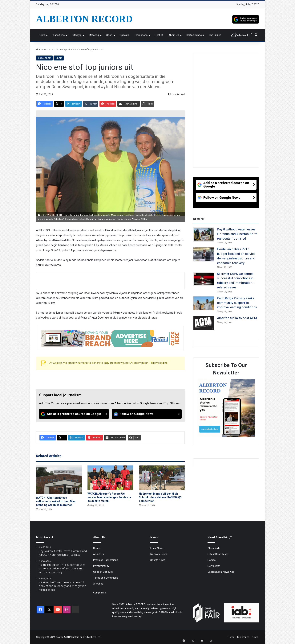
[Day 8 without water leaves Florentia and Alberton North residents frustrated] (204, 234)
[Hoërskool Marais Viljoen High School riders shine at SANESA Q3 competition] (162, 478)
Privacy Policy (101, 566)
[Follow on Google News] (147, 414)
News (42, 35)
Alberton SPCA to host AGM (237, 318)
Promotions (141, 35)
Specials (125, 35)
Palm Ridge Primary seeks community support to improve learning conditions (237, 303)
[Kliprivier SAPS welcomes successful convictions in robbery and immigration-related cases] (204, 279)
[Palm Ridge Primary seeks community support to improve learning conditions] (204, 303)
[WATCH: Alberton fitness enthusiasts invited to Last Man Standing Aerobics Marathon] (59, 480)
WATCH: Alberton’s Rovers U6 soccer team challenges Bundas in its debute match (109, 497)
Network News (159, 554)
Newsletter (214, 566)
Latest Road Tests (218, 554)
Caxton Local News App (221, 572)
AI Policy (98, 584)
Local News (157, 548)
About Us (174, 35)
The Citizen (215, 35)
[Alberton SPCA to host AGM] (204, 323)
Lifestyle (77, 35)
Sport (109, 35)
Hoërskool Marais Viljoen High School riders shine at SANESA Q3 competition (160, 497)
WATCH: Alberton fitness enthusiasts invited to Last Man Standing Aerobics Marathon (56, 501)
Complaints (99, 593)
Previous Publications (106, 560)
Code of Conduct (103, 572)
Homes (212, 560)
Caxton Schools (195, 35)
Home (41, 50)
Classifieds (59, 35)
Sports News (158, 560)
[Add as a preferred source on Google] (246, 19)
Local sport (64, 50)
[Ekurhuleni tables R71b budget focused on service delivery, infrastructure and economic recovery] (204, 254)
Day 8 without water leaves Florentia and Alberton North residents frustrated (237, 234)
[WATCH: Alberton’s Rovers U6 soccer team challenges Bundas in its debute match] (110, 478)
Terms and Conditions (106, 578)
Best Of (159, 35)
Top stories (243, 637)
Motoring (94, 35)
